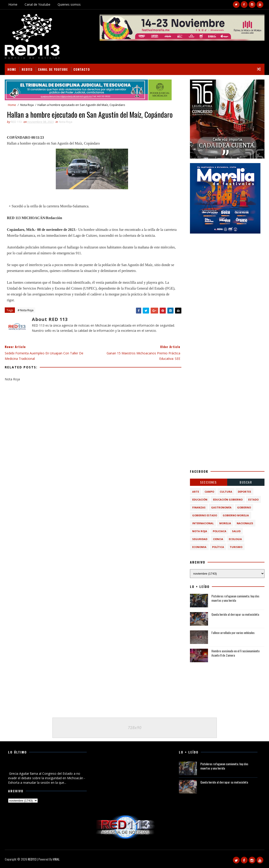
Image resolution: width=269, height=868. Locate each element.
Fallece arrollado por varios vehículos (233, 633)
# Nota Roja (26, 310)
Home (13, 4)
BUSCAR (246, 482)
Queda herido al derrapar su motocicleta (235, 614)
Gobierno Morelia (236, 515)
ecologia (235, 539)
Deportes (244, 492)
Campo (209, 492)
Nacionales (245, 523)
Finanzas (199, 507)
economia (199, 547)
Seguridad (200, 539)
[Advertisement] (227, 266)
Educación (200, 500)
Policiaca (220, 531)
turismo (236, 547)
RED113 (27, 69)
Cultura (226, 492)
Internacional (203, 523)
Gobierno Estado (205, 515)
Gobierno (244, 507)
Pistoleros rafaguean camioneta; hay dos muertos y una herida (235, 598)
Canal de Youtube (37, 4)
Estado (253, 500)
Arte (196, 492)
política (218, 547)
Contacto (82, 69)
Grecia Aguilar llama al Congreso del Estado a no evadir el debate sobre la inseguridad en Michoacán (45, 766)
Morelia (225, 523)
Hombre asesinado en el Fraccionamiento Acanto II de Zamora (235, 653)
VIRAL (56, 859)
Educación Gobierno (228, 500)
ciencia (218, 539)
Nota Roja (27, 105)
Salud (236, 531)
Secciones (208, 482)
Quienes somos (69, 4)
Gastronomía (221, 507)
